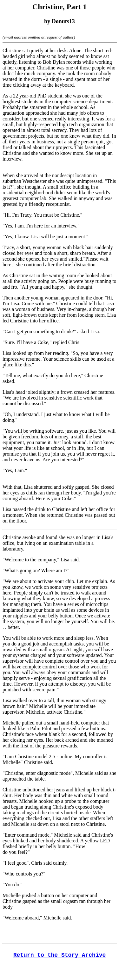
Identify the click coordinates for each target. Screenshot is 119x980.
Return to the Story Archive (60, 955)
